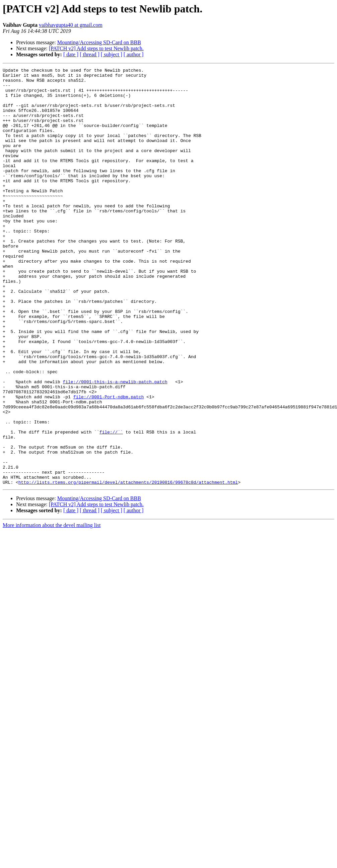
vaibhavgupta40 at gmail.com (71, 25)
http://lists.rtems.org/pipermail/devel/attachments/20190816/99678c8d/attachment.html (128, 565)
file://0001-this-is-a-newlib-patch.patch (115, 445)
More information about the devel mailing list (52, 609)
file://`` (111, 505)
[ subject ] (112, 54)
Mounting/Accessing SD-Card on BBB (99, 42)
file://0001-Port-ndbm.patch (109, 463)
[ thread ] (90, 54)
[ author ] (134, 54)
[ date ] (71, 54)
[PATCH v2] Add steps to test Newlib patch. (96, 48)
